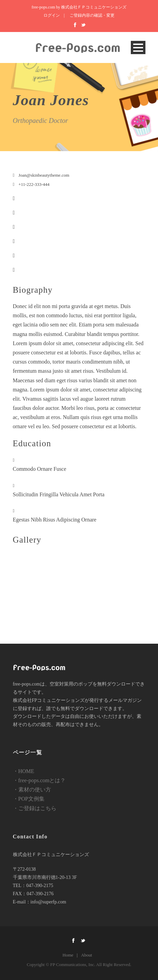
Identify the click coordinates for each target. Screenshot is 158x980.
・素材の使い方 (32, 790)
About (86, 955)
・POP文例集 (29, 799)
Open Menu (138, 47)
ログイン (52, 15)
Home (68, 955)
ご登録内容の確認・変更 (92, 15)
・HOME (24, 771)
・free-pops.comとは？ (39, 780)
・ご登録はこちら (35, 808)
